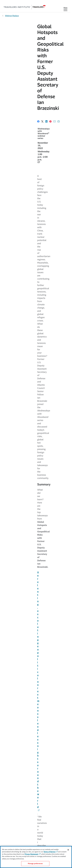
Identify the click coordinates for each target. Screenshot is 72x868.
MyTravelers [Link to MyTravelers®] (35, 818)
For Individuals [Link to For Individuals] (35, 754)
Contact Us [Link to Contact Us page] (35, 814)
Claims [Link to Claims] (35, 764)
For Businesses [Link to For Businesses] (35, 759)
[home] (25, 7)
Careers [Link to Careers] (35, 786)
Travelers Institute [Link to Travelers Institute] (28, 481)
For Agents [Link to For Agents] (35, 823)
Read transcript (8, 554)
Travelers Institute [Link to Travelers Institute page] (35, 800)
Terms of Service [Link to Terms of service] (35, 841)
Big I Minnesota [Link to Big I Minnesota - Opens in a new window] (41, 497)
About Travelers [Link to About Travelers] (35, 782)
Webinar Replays (12, 16)
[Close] (68, 850)
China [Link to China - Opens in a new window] (5, 366)
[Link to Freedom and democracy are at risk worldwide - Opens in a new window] (26, 264)
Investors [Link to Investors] (35, 791)
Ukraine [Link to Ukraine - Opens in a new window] (6, 335)
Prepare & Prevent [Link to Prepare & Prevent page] (35, 768)
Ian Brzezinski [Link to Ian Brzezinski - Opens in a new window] (28, 572)
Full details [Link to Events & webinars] (56, 657)
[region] (36, 857)
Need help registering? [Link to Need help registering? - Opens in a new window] (34, 629)
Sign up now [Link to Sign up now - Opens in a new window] (16, 696)
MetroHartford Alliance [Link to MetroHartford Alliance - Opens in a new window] (26, 493)
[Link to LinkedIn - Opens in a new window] (39, 742)
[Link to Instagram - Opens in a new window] (43, 742)
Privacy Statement (31, 854)
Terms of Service (50, 852)
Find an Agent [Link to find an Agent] (35, 828)
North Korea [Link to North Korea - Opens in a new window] (8, 415)
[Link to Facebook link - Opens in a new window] (27, 742)
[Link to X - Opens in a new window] (35, 742)
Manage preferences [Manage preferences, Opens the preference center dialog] (35, 864)
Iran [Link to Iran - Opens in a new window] (4, 446)
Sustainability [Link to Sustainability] (35, 796)
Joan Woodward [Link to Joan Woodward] (30, 606)
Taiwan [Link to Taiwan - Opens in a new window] (6, 394)
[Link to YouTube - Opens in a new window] (31, 742)
